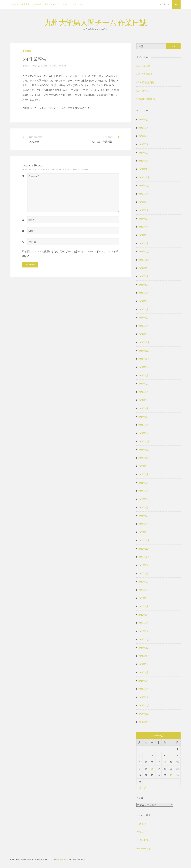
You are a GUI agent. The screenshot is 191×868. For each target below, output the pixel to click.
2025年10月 (144, 186)
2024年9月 (143, 276)
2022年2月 (143, 524)
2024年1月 (143, 334)
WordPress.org (143, 848)
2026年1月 (143, 161)
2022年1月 (143, 532)
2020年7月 (143, 672)
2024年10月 (144, 268)
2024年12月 (144, 252)
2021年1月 (143, 631)
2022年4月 (143, 507)
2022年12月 (144, 441)
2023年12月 (144, 342)
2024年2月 (143, 326)
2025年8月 (143, 194)
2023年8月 (143, 375)
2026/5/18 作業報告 (146, 99)
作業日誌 (37, 4)
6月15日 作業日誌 (145, 82)
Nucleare (64, 860)
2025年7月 (143, 202)
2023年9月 (143, 367)
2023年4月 (143, 408)
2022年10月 (144, 458)
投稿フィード (144, 832)
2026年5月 (143, 128)
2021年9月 (143, 565)
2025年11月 (144, 177)
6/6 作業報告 (143, 91)
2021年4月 (143, 606)
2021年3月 (143, 615)
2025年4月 (143, 227)
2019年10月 (144, 722)
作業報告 (27, 51)
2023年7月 (143, 384)
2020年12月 (144, 639)
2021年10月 (144, 557)
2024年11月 (144, 260)
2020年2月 (143, 689)
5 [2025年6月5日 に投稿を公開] (158, 755)
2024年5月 (143, 309)
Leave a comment (60, 66)
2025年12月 (144, 169)
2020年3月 (143, 681)
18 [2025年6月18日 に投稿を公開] (152, 769)
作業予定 (26, 4)
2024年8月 (143, 285)
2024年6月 (143, 301)
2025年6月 (143, 210)
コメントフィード (146, 840)
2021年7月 (143, 582)
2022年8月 (143, 474)
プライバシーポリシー (73, 4)
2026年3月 (143, 144)
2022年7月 (143, 483)
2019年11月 (144, 714)
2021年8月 (143, 573)
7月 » (146, 787)
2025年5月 (143, 219)
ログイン (141, 824)
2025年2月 (143, 243)
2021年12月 (144, 540)
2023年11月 (144, 351)
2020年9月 (143, 664)
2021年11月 (144, 549)
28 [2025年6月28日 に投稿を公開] (171, 775)
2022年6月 (143, 491)
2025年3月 (143, 235)
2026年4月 (143, 136)
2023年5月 (143, 400)
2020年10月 (144, 656)
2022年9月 (143, 466)
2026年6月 (143, 120)
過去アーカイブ (52, 4)
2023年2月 (143, 425)
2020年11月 (144, 648)
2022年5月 (143, 499)
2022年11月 (144, 450)
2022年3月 (143, 516)
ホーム (15, 4)
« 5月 (139, 787)
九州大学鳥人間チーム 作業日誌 (95, 22)
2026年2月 (143, 153)
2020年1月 (143, 697)
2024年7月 (143, 293)
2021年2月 (143, 623)
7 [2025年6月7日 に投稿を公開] (171, 755)
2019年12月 (144, 705)
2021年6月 (143, 590)
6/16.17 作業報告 (145, 74)
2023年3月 (143, 417)
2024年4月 (143, 318)
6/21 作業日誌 (143, 66)
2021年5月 (143, 598)
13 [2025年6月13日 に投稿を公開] (165, 762)
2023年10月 (144, 359)
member (44, 66)
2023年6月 (143, 392)
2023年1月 (143, 433)
